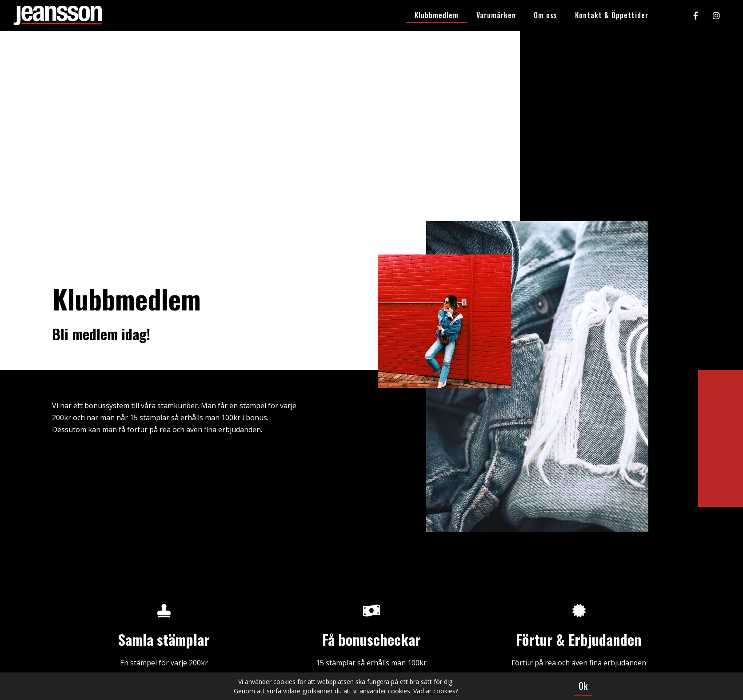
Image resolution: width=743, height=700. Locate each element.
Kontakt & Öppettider (612, 15)
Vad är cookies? (436, 691)
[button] (583, 686)
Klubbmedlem (437, 15)
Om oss (545, 15)
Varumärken (496, 15)
